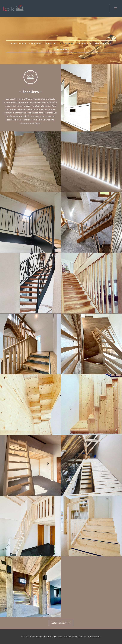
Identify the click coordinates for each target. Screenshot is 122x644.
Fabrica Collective (77, 637)
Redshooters (94, 637)
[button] (61, 623)
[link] (18, 43)
